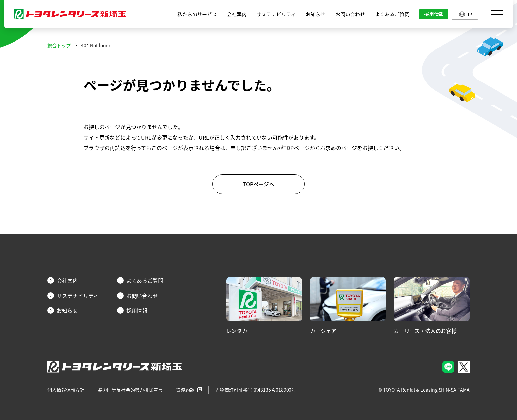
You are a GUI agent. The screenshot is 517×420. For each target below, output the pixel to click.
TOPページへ (258, 184)
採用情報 (434, 14)
